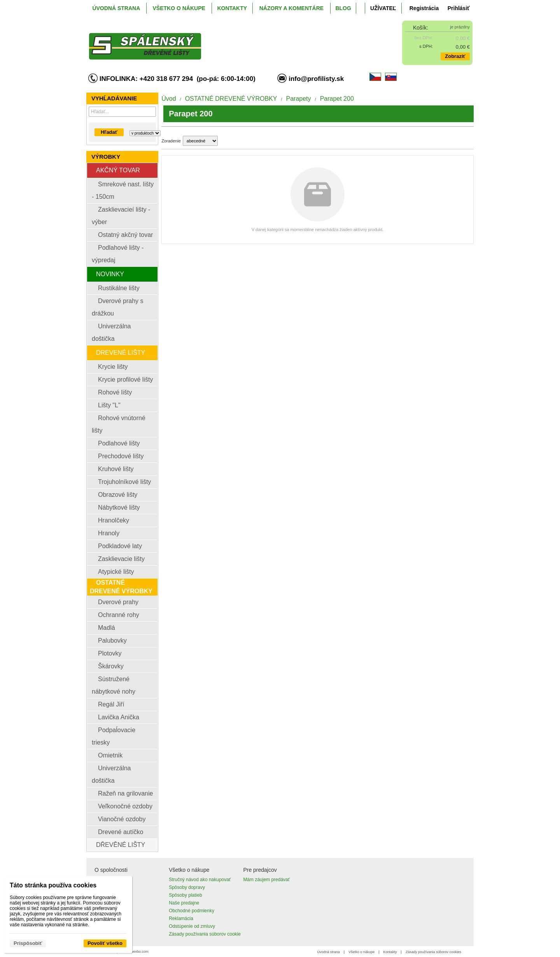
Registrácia (424, 8)
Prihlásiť (459, 8)
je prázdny (460, 27)
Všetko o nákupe (361, 952)
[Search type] (145, 133)
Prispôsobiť (28, 943)
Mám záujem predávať (266, 880)
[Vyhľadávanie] (122, 112)
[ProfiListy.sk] (232, 40)
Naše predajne (184, 903)
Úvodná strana (328, 952)
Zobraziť (455, 56)
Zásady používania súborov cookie (205, 934)
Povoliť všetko (105, 943)
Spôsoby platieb (185, 895)
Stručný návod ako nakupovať (200, 880)
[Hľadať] (151, 112)
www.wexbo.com (136, 952)
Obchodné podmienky (192, 911)
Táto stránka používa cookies (53, 885)
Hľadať (109, 132)
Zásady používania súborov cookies (433, 952)
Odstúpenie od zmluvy (192, 926)
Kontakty (390, 952)
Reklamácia (181, 918)
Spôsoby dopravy (187, 887)
